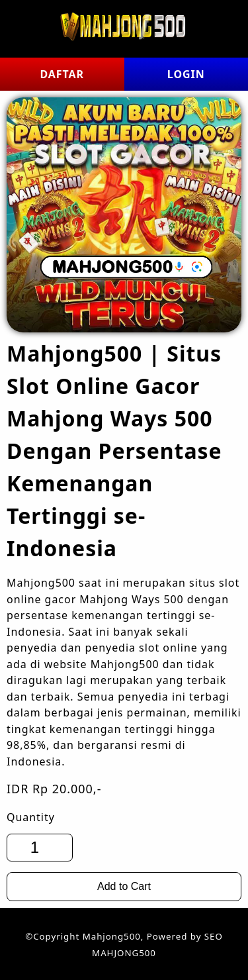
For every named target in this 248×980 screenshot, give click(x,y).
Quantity (31, 817)
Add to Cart (124, 886)
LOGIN (186, 74)
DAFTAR (62, 74)
